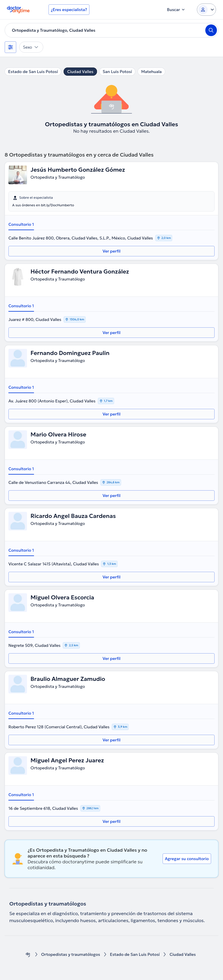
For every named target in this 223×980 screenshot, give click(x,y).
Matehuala (151, 72)
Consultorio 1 (21, 224)
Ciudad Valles (80, 72)
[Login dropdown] (206, 10)
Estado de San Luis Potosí (33, 72)
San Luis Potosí (117, 72)
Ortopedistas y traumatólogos (71, 955)
